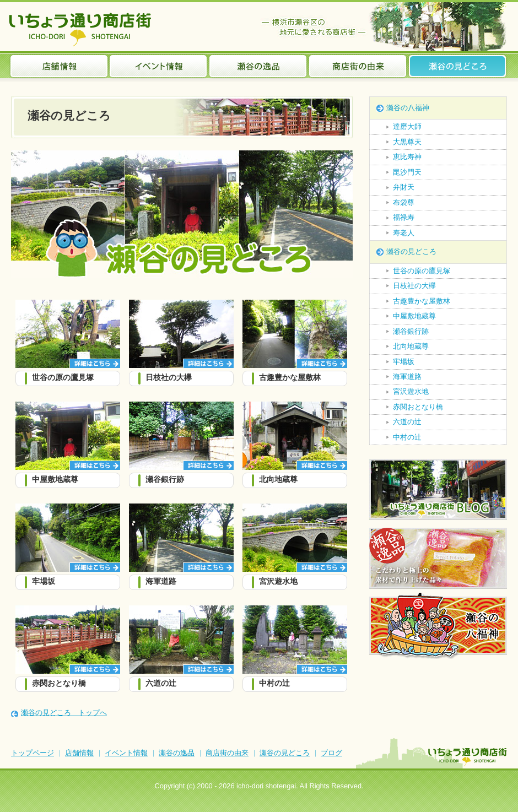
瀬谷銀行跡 (411, 331)
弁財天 (404, 187)
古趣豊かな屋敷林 (422, 301)
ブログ (331, 753)
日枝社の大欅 (414, 286)
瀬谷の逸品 (258, 66)
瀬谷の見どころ (458, 66)
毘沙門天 (407, 172)
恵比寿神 (407, 157)
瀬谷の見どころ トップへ (64, 713)
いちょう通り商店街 (82, 29)
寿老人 (404, 233)
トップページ (33, 753)
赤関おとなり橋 (418, 407)
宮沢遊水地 (411, 391)
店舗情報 (59, 66)
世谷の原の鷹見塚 (422, 271)
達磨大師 (407, 126)
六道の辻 (407, 422)
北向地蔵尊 (411, 346)
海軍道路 (407, 377)
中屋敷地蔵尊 (414, 316)
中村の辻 (407, 437)
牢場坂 (404, 362)
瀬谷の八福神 (408, 108)
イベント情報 (158, 66)
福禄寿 (404, 217)
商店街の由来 (358, 66)
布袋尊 (404, 202)
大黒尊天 (407, 142)
